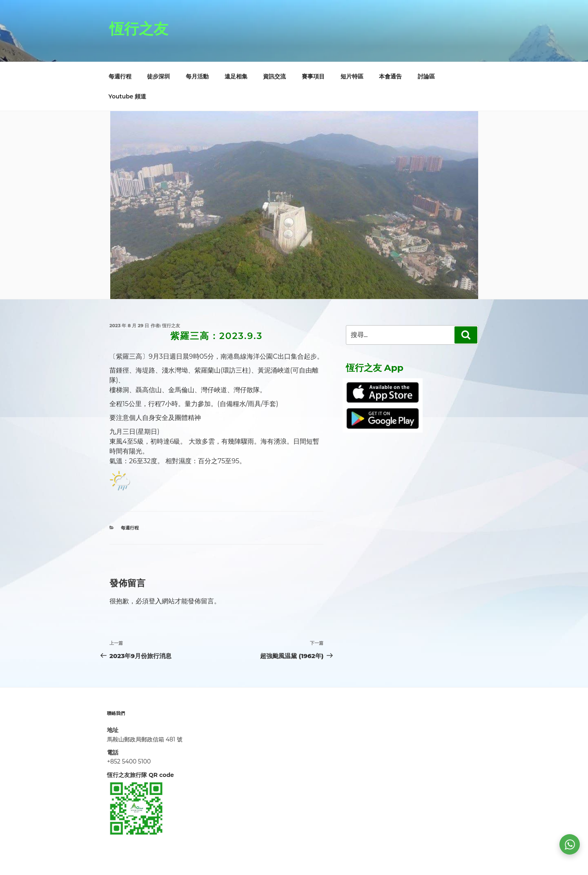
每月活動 (197, 76)
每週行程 (120, 76)
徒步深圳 (158, 76)
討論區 (426, 76)
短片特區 (352, 76)
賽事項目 (313, 76)
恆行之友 (139, 29)
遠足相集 (236, 76)
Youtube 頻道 (128, 96)
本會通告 (390, 76)
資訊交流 (274, 76)
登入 (155, 601)
